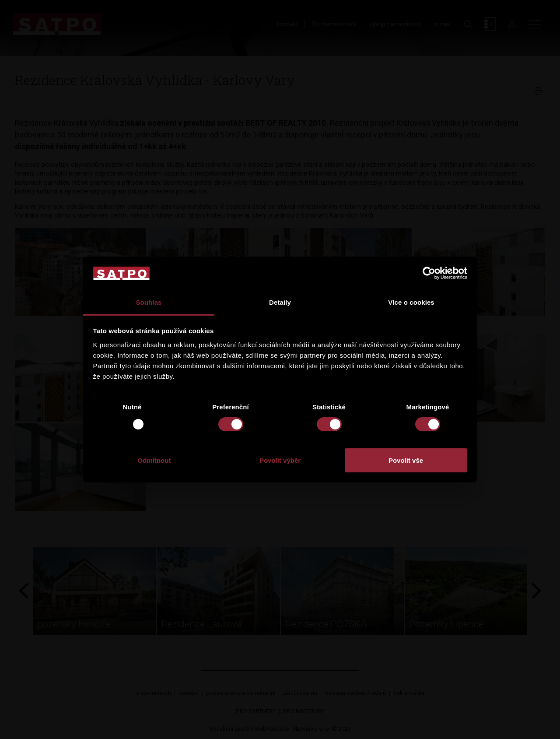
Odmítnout (154, 460)
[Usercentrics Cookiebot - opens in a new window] (429, 273)
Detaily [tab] (280, 302)
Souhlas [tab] (149, 302)
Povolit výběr (280, 460)
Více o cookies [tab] (411, 302)
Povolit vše (406, 460)
